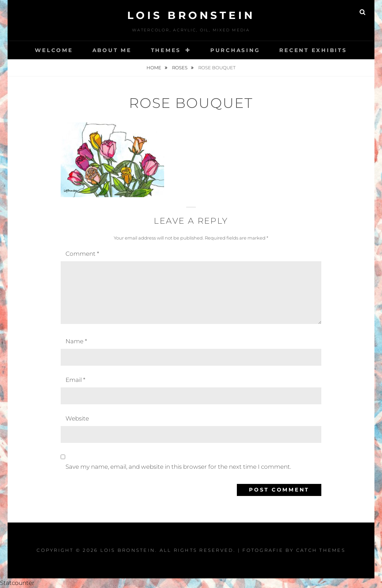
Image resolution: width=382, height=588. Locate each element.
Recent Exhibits (313, 50)
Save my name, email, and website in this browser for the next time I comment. (178, 467)
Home (154, 68)
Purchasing (235, 50)
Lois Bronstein (191, 15)
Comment (82, 254)
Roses (180, 68)
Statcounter (17, 583)
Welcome (54, 50)
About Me (112, 50)
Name (76, 341)
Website (77, 418)
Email (75, 380)
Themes (166, 50)
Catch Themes (321, 550)
